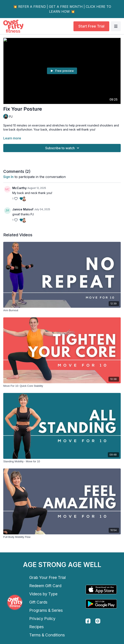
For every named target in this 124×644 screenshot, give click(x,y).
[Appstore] (101, 589)
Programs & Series (46, 610)
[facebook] (88, 621)
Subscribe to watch (63, 148)
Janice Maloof (23, 209)
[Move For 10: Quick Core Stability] (62, 386)
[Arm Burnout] (62, 310)
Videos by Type (43, 594)
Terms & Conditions (47, 635)
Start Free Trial (91, 26)
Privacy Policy (42, 619)
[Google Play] (101, 604)
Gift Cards (38, 602)
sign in (8, 177)
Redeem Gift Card (45, 586)
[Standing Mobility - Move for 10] (62, 461)
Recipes (37, 627)
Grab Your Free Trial (47, 577)
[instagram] (98, 621)
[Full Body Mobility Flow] (62, 537)
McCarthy (19, 188)
